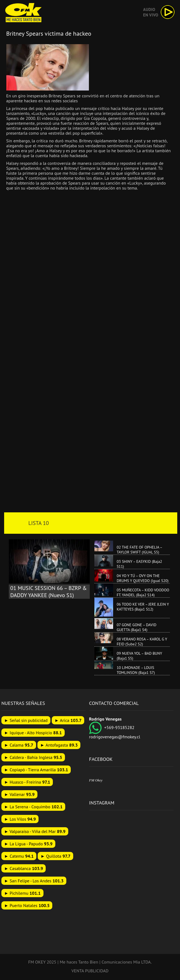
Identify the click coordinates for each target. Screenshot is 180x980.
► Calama (19, 745)
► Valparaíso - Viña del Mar (35, 831)
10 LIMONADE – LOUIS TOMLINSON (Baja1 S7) (136, 670)
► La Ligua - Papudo (28, 844)
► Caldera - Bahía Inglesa (33, 757)
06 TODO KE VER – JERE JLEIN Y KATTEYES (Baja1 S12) (143, 607)
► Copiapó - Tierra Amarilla (36, 770)
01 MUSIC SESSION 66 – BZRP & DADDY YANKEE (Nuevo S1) (48, 592)
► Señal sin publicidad (26, 720)
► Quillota (55, 856)
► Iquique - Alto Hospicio (33, 733)
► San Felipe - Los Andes (34, 881)
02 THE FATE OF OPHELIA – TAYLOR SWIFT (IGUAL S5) (139, 550)
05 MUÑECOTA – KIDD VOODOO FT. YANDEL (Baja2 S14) (143, 592)
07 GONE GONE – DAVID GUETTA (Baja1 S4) (137, 627)
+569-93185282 (112, 727)
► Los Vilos (20, 819)
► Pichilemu (22, 893)
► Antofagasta (59, 745)
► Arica (68, 720)
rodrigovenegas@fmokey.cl (115, 737)
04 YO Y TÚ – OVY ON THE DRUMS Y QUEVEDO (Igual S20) (143, 578)
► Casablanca (24, 868)
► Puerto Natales (27, 905)
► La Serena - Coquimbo (33, 807)
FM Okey (96, 780)
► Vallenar (19, 794)
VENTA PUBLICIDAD (90, 971)
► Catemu (19, 856)
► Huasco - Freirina (27, 782)
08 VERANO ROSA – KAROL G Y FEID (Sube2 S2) (142, 642)
